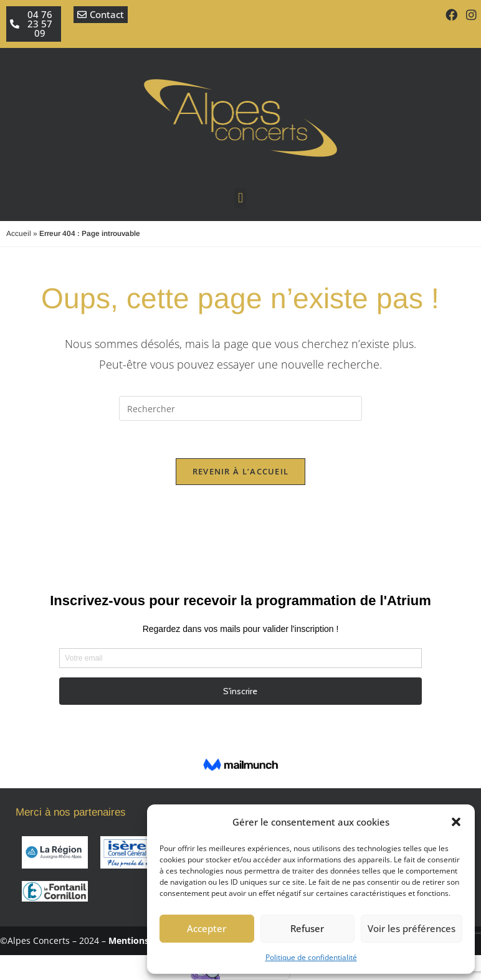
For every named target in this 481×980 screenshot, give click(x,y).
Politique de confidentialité (311, 957)
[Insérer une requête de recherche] (240, 408)
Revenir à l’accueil (241, 471)
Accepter (207, 928)
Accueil (19, 233)
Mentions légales (145, 940)
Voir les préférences (412, 928)
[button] (456, 822)
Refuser (307, 928)
